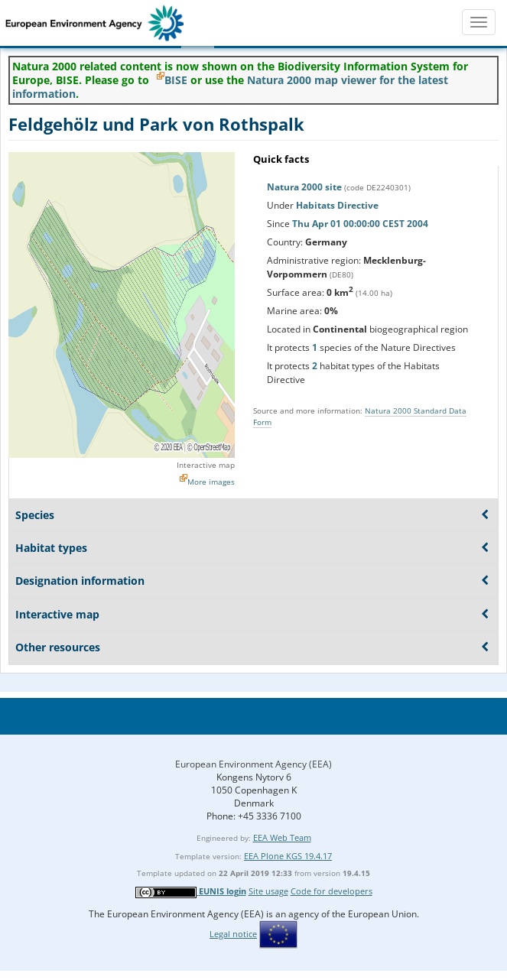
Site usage (268, 891)
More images (211, 482)
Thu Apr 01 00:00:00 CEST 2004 (360, 224)
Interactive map (206, 465)
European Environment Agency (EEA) (253, 764)
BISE (176, 80)
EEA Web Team (282, 837)
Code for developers (331, 891)
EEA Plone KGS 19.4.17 (288, 856)
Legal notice (233, 934)
